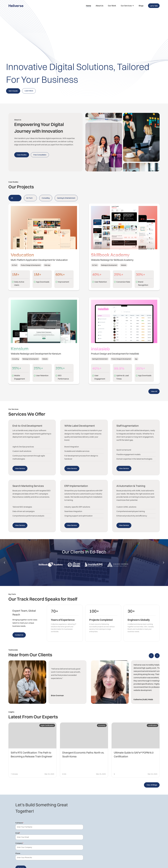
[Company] (49, 847)
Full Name (19, 823)
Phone (18, 853)
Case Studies (22, 155)
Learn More (29, 91)
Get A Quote (13, 91)
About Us (99, 6)
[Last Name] (49, 827)
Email (18, 833)
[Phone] (49, 858)
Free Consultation (40, 155)
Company (19, 843)
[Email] (49, 837)
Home (88, 6)
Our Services (126, 6)
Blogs (141, 6)
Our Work (112, 6)
